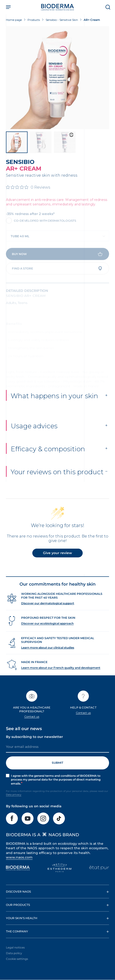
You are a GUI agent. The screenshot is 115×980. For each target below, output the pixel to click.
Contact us (32, 724)
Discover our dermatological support (48, 611)
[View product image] (57, 78)
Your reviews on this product (57, 480)
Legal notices (15, 955)
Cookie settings (17, 967)
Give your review (57, 561)
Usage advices (34, 434)
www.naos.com (19, 865)
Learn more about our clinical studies (48, 655)
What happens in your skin (54, 404)
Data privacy (14, 803)
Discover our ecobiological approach (47, 631)
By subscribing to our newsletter (34, 745)
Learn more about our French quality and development (61, 675)
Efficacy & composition (48, 457)
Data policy (14, 961)
